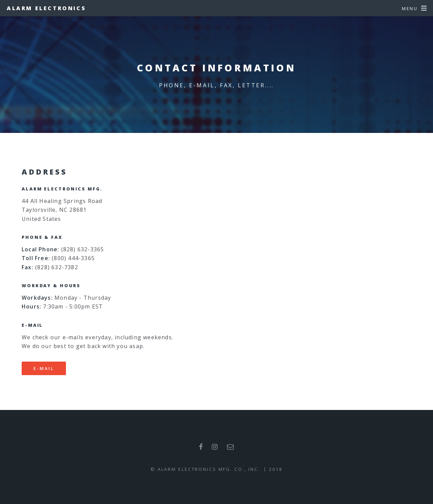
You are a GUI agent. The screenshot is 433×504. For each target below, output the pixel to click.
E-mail (44, 368)
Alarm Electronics (46, 8)
